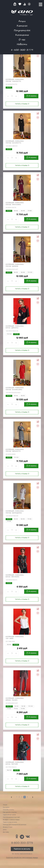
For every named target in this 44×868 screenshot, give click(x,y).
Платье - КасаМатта (13, 143)
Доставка (6, 832)
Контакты (22, 35)
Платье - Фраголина (13, 205)
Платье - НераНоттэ (13, 451)
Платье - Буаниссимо (14, 390)
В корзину (33, 96)
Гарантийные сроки (9, 815)
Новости (22, 44)
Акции (22, 21)
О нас (22, 39)
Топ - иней (9, 639)
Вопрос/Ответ (8, 827)
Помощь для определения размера (15, 825)
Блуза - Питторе (12, 764)
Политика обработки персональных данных (22, 858)
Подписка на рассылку (22, 849)
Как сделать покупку (10, 812)
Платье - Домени (12, 266)
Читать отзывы (22, 104)
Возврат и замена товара (11, 820)
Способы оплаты (8, 810)
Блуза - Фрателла (12, 577)
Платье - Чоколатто (13, 81)
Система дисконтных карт (11, 817)
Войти (29, 4)
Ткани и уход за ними (10, 822)
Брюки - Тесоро (11, 700)
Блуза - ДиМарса (12, 328)
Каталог (22, 26)
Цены (5, 830)
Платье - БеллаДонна (14, 513)
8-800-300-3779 (22, 50)
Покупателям (22, 30)
